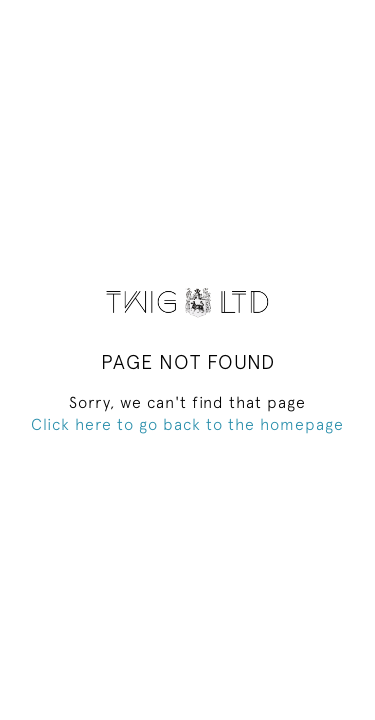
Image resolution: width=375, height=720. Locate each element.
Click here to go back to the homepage (187, 424)
